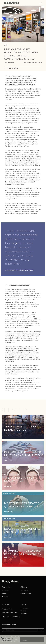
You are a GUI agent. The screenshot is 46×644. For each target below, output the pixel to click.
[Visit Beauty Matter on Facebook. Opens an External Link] (9, 632)
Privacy (24, 614)
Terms (23, 611)
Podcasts (6, 594)
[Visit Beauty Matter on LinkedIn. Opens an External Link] (3, 632)
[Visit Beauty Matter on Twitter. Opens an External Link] (12, 632)
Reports (5, 597)
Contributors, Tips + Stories (10, 613)
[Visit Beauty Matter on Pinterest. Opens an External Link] (16, 632)
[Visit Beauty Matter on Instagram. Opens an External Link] (6, 632)
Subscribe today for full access (31, 640)
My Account (26, 608)
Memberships (26, 594)
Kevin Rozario (9, 63)
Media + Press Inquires (11, 617)
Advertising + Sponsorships (7, 609)
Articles (5, 591)
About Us (24, 591)
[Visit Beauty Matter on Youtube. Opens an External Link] (19, 632)
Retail (6, 45)
